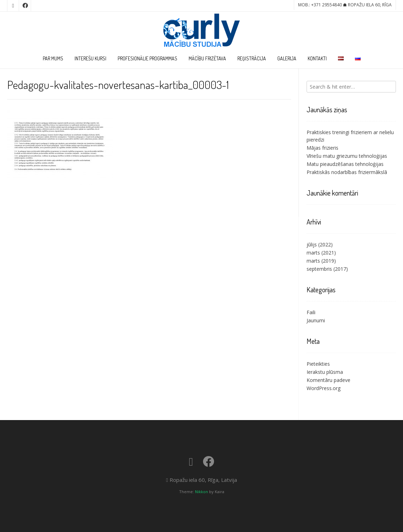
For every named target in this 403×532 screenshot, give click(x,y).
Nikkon (201, 492)
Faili (311, 312)
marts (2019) (321, 261)
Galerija (287, 58)
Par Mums (53, 58)
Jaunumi (316, 320)
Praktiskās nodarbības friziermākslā (347, 172)
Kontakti (317, 58)
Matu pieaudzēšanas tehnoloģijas (345, 164)
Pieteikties (318, 364)
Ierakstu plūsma (325, 372)
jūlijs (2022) (320, 244)
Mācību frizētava (207, 58)
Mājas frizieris (322, 148)
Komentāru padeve (328, 380)
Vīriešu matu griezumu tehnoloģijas (347, 156)
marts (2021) (321, 253)
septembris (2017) (327, 269)
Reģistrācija (252, 58)
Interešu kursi (90, 58)
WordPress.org (324, 388)
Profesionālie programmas (147, 58)
